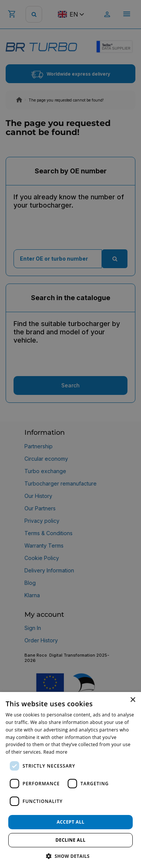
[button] (71, 856)
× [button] (133, 700)
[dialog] (70, 780)
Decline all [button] (71, 840)
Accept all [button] (71, 822)
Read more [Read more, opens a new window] (55, 752)
